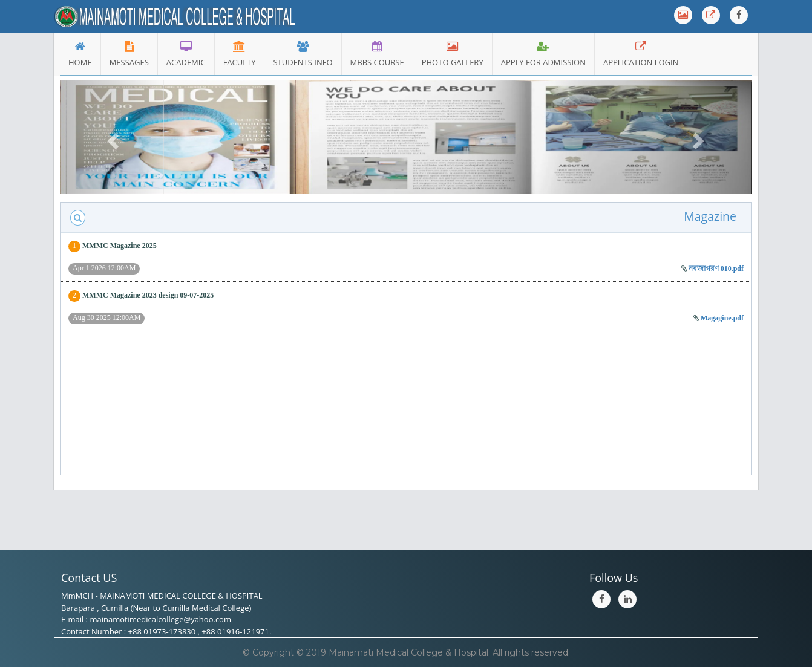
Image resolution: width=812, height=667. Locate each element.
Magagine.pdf (722, 318)
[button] (112, 137)
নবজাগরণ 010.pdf (716, 268)
